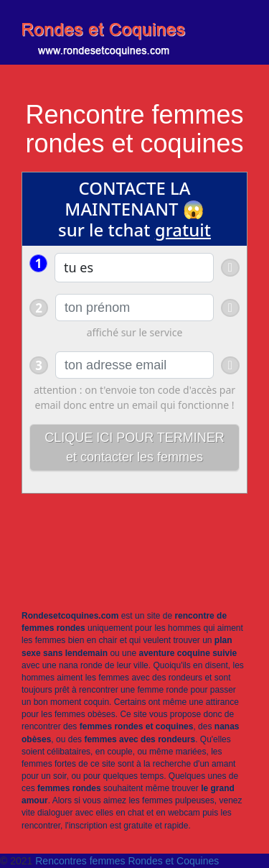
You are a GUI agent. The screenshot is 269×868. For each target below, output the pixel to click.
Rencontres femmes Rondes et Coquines (127, 861)
